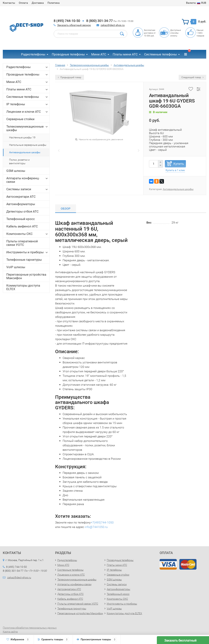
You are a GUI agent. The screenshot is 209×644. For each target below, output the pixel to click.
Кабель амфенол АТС (22, 226)
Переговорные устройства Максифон (26, 276)
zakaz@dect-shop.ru (113, 25)
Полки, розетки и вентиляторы (19, 162)
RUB (196, 3)
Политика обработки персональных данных (30, 628)
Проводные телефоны (68, 54)
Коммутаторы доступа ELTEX (23, 287)
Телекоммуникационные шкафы (27, 128)
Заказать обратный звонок (74, 25)
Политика (54, 3)
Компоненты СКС (27, 234)
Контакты (9, 3)
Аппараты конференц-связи (27, 180)
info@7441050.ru (96, 527)
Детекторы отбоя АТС (22, 211)
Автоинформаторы (21, 204)
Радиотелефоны (33, 54)
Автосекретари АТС (21, 197)
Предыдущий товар (70, 77)
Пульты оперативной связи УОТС (22, 243)
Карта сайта (10, 632)
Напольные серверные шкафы (28, 145)
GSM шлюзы (16, 171)
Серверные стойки (20, 119)
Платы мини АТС (125, 54)
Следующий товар (192, 77)
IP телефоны (27, 104)
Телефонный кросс (21, 219)
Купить (179, 164)
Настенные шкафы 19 (22, 137)
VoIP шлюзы (16, 267)
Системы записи (27, 189)
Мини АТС (99, 54)
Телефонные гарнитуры (24, 260)
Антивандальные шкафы (25, 152)
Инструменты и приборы (27, 252)
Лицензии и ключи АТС (27, 112)
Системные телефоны (160, 54)
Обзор (66, 209)
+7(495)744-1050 (102, 522)
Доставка (38, 3)
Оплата (23, 3)
